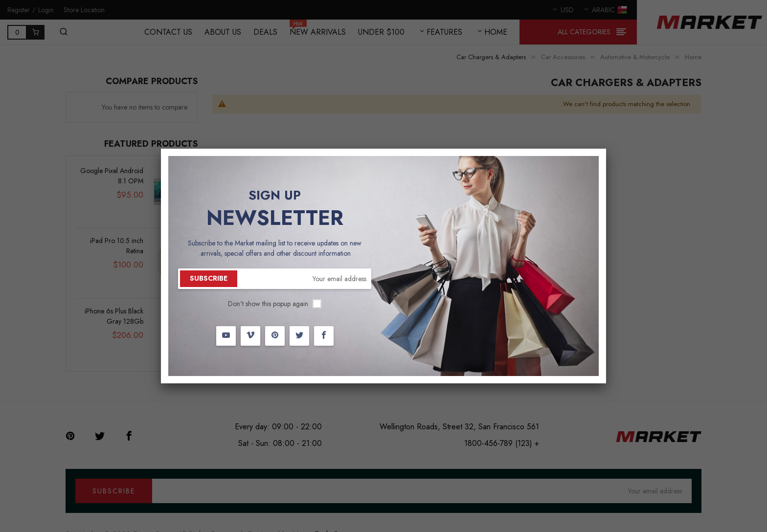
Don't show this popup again (268, 304)
